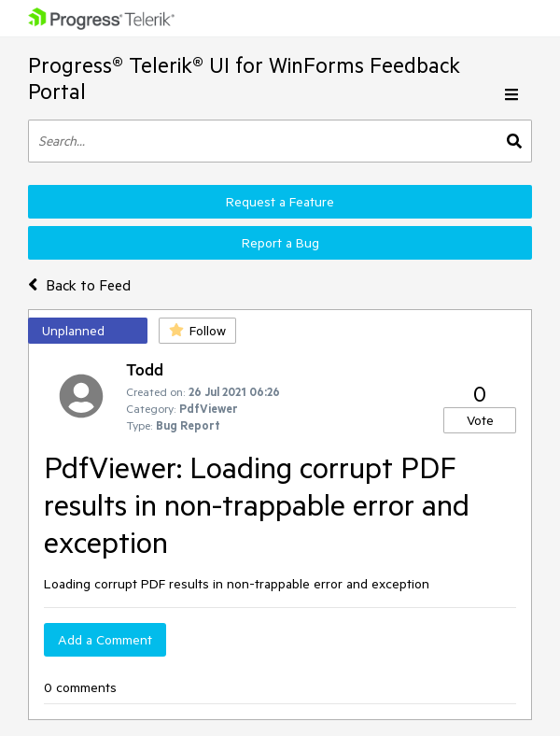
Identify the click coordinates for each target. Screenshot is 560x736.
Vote (480, 420)
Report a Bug (280, 243)
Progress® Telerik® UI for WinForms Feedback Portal (244, 78)
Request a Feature (280, 202)
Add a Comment (105, 640)
